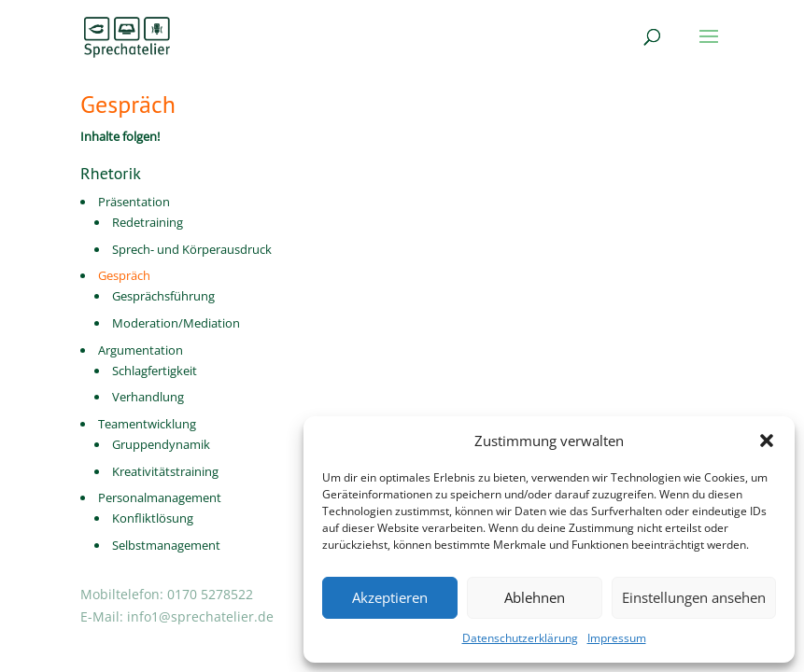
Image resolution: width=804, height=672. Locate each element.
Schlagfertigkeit (155, 371)
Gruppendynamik (161, 444)
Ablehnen (535, 597)
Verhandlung (148, 397)
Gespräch (124, 275)
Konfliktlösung (153, 518)
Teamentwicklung (147, 424)
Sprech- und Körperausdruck (192, 249)
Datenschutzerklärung (520, 638)
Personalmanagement (160, 497)
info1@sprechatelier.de (200, 616)
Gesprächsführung (163, 296)
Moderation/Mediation (176, 323)
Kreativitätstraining (165, 471)
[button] (767, 441)
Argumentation (141, 350)
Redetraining (148, 222)
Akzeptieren (390, 597)
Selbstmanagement (166, 545)
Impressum (617, 638)
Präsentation (134, 202)
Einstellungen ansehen (694, 597)
